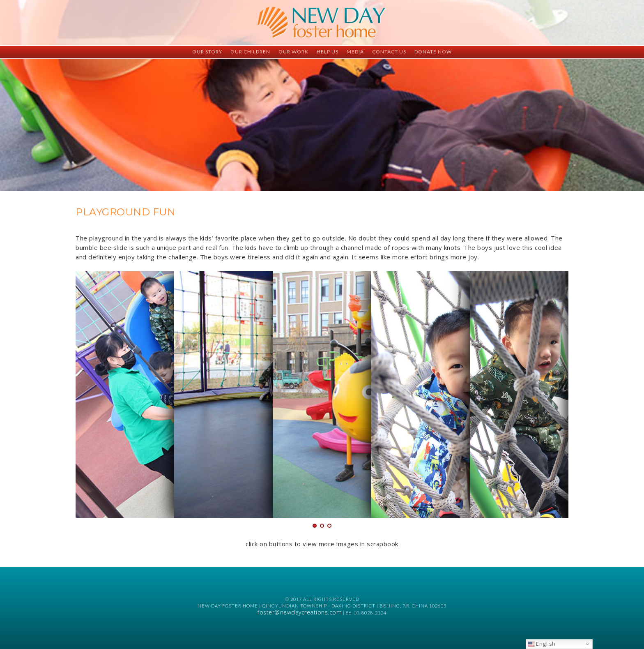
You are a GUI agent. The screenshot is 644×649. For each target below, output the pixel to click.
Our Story (207, 52)
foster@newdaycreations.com (300, 612)
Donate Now (433, 52)
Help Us (328, 52)
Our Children (250, 52)
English (542, 644)
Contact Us (389, 52)
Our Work (293, 52)
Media (355, 52)
